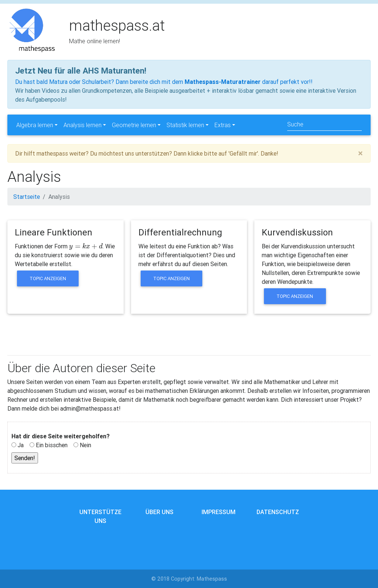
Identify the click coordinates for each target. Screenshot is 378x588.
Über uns (159, 512)
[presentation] (86, 246)
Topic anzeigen (48, 278)
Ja (21, 445)
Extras (223, 125)
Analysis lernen (83, 125)
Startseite (27, 197)
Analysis (59, 197)
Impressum (219, 512)
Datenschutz (278, 512)
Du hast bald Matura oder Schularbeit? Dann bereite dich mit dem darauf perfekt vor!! (164, 82)
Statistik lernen (185, 125)
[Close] (360, 153)
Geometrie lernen (134, 125)
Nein (85, 445)
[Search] (324, 125)
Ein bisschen (52, 445)
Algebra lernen (35, 125)
